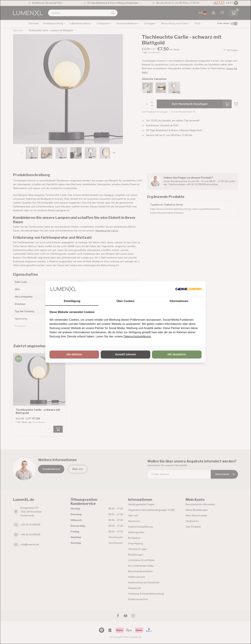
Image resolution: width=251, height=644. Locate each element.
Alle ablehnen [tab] (74, 354)
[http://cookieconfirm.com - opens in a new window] (188, 289)
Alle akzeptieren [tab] (177, 354)
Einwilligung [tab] (72, 301)
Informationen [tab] (179, 301)
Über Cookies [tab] (125, 301)
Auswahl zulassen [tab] (126, 354)
